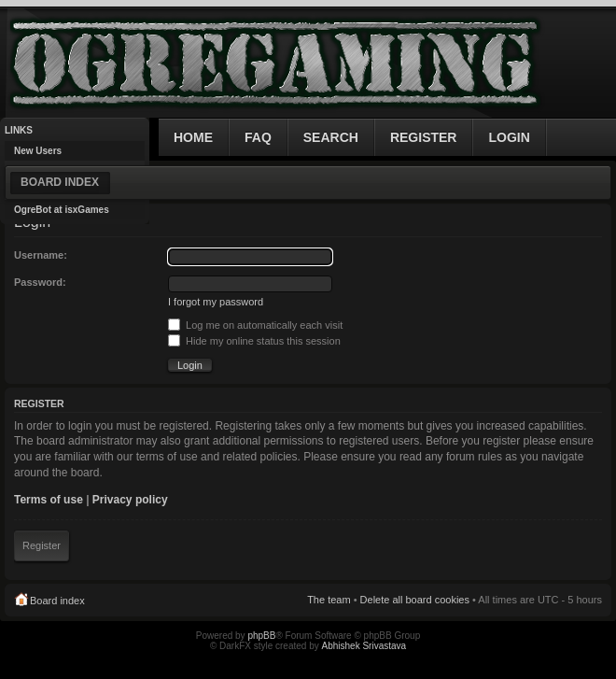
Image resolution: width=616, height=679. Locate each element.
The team (329, 600)
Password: (40, 282)
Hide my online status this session (254, 341)
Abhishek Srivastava (364, 646)
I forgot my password (216, 302)
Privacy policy (130, 500)
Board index (60, 182)
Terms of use (49, 500)
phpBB (261, 636)
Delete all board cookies (415, 600)
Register (42, 545)
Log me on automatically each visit (255, 325)
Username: (41, 255)
